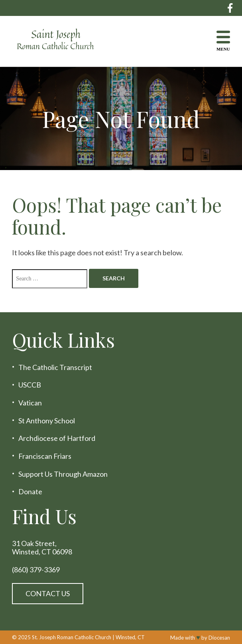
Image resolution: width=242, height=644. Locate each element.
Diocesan (219, 638)
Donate (30, 492)
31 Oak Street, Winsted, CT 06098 (42, 547)
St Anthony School (47, 421)
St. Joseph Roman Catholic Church (72, 637)
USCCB (30, 385)
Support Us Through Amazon (63, 474)
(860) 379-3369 (36, 570)
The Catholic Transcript (55, 367)
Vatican (30, 403)
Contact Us (48, 593)
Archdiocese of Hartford (57, 438)
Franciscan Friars (45, 456)
